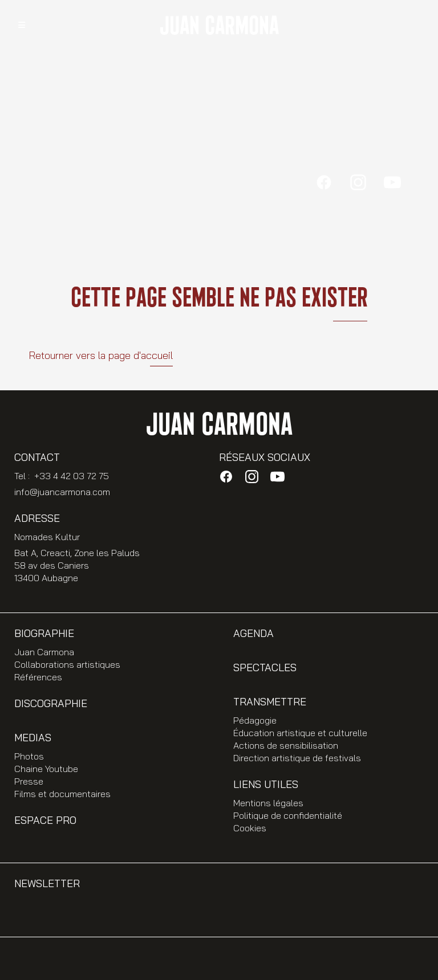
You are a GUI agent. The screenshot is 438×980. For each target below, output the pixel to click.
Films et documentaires (62, 794)
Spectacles (265, 667)
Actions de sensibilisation (286, 745)
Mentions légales (268, 803)
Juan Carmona (44, 652)
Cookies (250, 828)
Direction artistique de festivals (297, 758)
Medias (33, 738)
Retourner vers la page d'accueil (101, 355)
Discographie (51, 703)
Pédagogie (255, 720)
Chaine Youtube (46, 769)
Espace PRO (45, 820)
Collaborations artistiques (67, 664)
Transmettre (270, 702)
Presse (29, 781)
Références (38, 677)
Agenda (254, 633)
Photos (29, 756)
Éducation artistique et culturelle (300, 733)
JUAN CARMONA (219, 26)
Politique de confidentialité (288, 815)
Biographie (44, 633)
